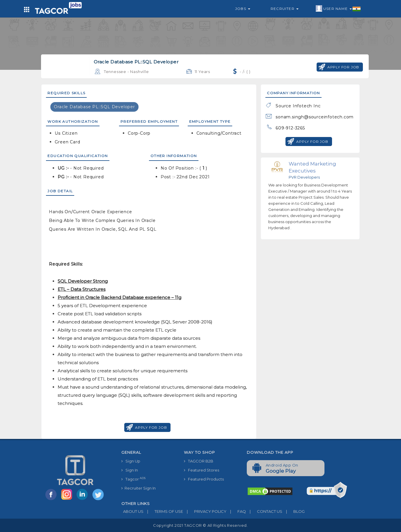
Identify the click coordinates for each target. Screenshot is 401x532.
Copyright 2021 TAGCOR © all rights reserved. (200, 525)
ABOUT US (132, 511)
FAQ (236, 511)
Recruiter (285, 9)
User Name (338, 9)
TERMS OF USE (163, 511)
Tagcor (133, 479)
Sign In (130, 470)
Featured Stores (202, 470)
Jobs (243, 9)
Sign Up (131, 461)
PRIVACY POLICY (205, 511)
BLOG (293, 511)
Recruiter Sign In (139, 488)
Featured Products (204, 479)
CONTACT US (264, 511)
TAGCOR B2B (199, 461)
